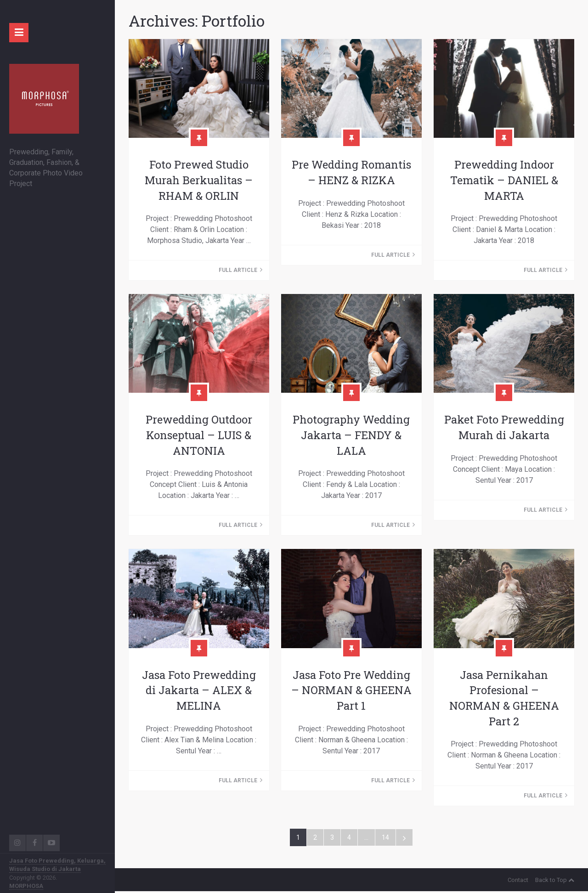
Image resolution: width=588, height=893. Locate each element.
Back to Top (555, 882)
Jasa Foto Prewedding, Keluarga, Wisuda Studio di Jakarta (57, 865)
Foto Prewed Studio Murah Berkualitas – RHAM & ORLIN (199, 180)
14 (385, 839)
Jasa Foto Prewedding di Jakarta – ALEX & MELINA (199, 691)
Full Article (240, 271)
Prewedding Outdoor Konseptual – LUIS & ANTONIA (199, 435)
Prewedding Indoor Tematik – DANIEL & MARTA (504, 180)
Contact (518, 882)
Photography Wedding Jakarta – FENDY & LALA (351, 435)
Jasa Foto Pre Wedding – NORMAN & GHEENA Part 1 (351, 691)
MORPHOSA (26, 886)
